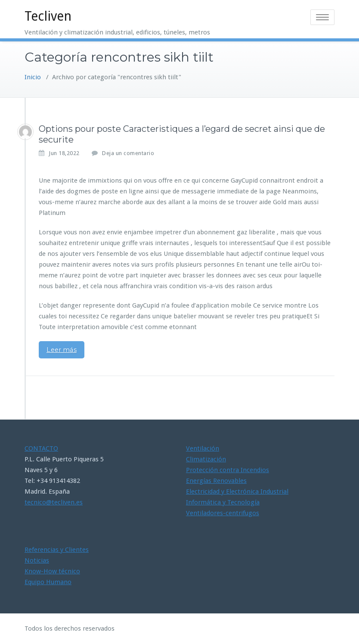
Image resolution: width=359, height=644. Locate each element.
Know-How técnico (52, 571)
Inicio (33, 77)
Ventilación (203, 448)
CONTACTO (41, 448)
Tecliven (48, 16)
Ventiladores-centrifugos (223, 513)
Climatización (206, 459)
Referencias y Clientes (57, 550)
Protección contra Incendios (227, 470)
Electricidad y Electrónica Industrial (237, 492)
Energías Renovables (216, 481)
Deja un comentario (128, 153)
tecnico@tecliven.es (54, 502)
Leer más (62, 350)
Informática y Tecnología (223, 502)
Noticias (37, 560)
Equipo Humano (48, 582)
